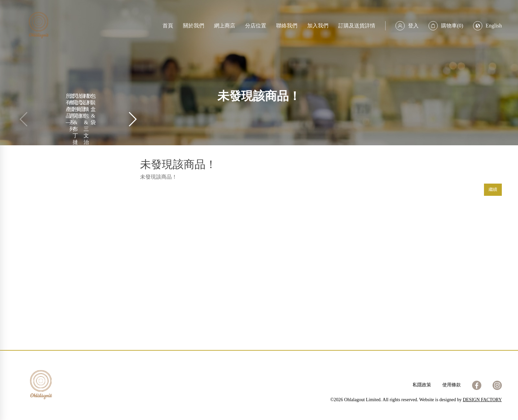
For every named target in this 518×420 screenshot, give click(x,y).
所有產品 (68, 106)
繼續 (493, 189)
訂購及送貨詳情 (357, 26)
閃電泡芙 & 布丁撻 (75, 119)
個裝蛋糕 (83, 106)
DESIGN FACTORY (482, 400)
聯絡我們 (287, 26)
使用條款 (452, 385)
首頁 (168, 26)
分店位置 (256, 26)
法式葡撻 (79, 106)
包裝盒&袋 (93, 109)
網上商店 (225, 26)
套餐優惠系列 (72, 112)
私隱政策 (422, 385)
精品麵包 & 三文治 (86, 119)
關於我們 (194, 26)
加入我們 (318, 26)
